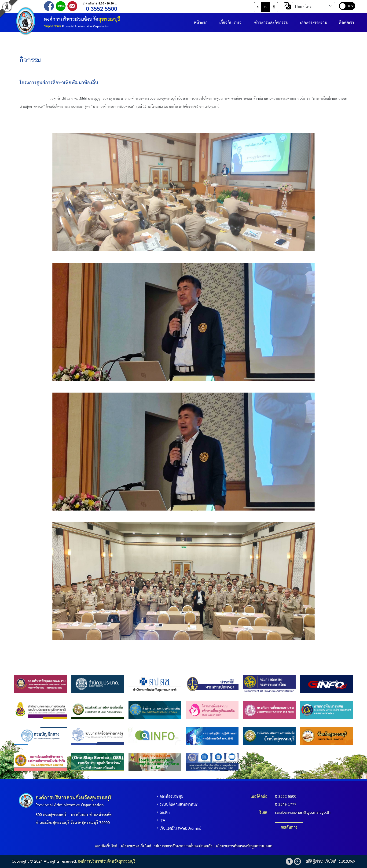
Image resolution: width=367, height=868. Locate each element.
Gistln (162, 813)
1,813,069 (347, 862)
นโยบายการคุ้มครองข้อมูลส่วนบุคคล (244, 846)
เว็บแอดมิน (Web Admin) (178, 829)
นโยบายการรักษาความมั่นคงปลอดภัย (183, 846)
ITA (160, 821)
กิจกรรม (30, 61)
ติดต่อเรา (347, 23)
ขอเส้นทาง (289, 828)
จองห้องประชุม (169, 797)
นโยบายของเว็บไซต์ (136, 846)
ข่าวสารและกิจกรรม (271, 23)
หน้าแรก (201, 23)
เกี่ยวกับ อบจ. (231, 23)
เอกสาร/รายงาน (314, 23)
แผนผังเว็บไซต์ (106, 846)
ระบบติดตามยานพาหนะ (176, 805)
